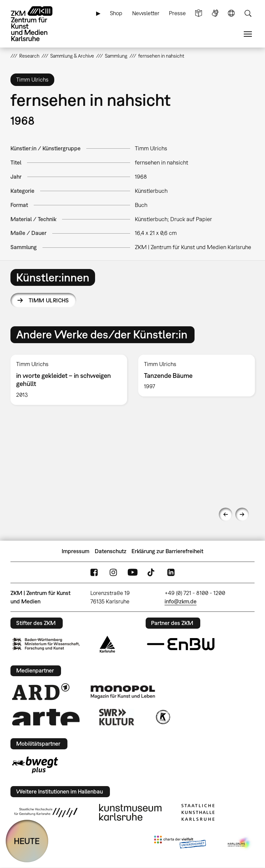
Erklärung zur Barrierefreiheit (167, 551)
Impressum (76, 551)
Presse (177, 13)
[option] (69, 380)
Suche (248, 13)
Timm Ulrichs (49, 300)
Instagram (113, 573)
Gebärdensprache (215, 13)
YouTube (132, 573)
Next (242, 514)
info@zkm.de (181, 601)
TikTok (152, 573)
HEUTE (27, 841)
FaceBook (94, 573)
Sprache (231, 13)
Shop (116, 13)
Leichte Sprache (199, 13)
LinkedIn (171, 573)
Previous (226, 514)
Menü (248, 34)
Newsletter (146, 13)
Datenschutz (111, 551)
